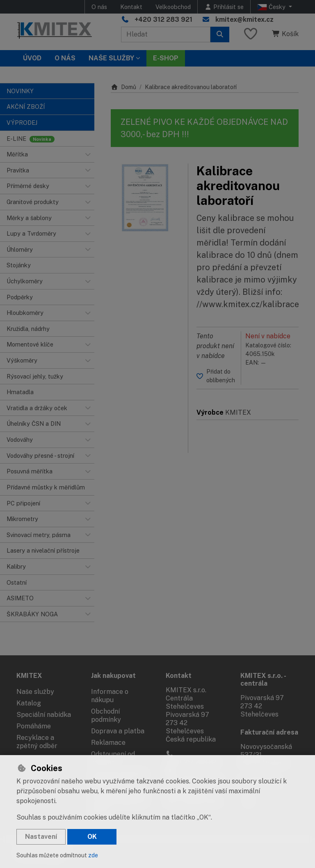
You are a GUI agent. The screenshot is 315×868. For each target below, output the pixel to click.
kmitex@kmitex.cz (244, 20)
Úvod (32, 58)
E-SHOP (166, 58)
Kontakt (131, 7)
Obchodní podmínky (106, 715)
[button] (88, 154)
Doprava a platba (118, 731)
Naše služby (35, 692)
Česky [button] (272, 7)
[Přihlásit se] (224, 7)
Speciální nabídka (44, 715)
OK (92, 837)
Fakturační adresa (269, 732)
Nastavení (41, 837)
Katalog (29, 703)
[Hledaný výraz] (166, 34)
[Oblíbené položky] (251, 34)
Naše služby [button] (111, 58)
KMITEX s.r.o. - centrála (263, 680)
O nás (99, 7)
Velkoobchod (173, 7)
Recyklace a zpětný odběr (37, 742)
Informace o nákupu (110, 696)
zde (93, 855)
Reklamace (108, 743)
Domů (123, 87)
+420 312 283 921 (163, 20)
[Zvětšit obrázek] (145, 198)
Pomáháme (34, 726)
